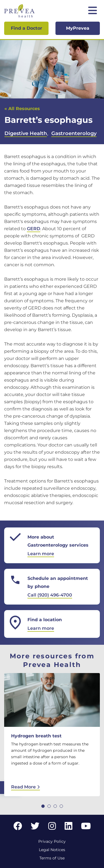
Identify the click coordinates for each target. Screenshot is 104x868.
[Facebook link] (18, 828)
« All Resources (22, 109)
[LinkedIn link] (69, 828)
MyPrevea (78, 28)
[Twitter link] (35, 828)
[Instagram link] (52, 828)
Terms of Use (52, 858)
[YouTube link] (86, 828)
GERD (34, 229)
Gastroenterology (74, 133)
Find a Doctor (26, 28)
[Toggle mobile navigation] (93, 11)
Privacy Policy (52, 841)
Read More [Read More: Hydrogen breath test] (26, 787)
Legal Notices (52, 850)
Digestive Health (26, 133)
